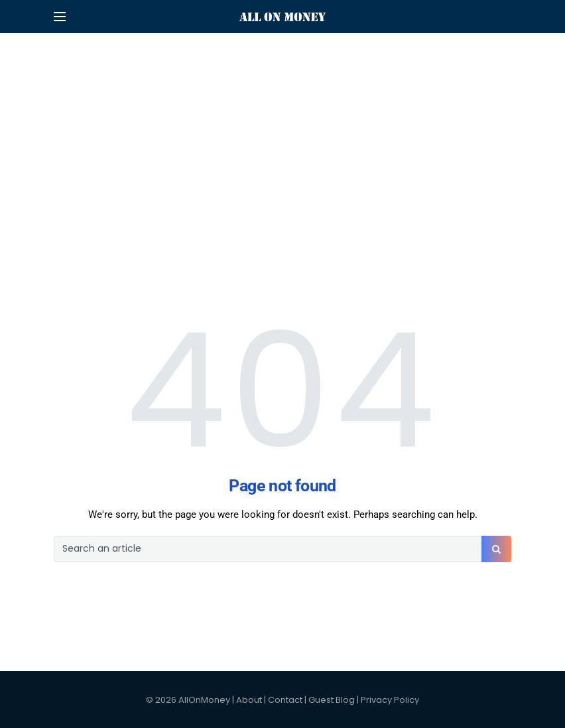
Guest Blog (332, 700)
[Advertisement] (282, 93)
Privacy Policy (390, 700)
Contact (285, 700)
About (249, 700)
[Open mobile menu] (60, 17)
